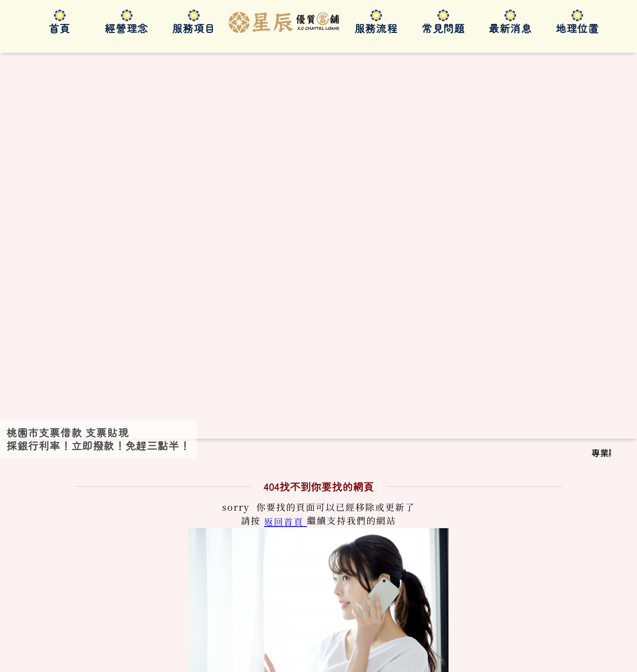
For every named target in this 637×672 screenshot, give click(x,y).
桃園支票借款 (165, 657)
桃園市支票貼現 (112, 657)
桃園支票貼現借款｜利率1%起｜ (200, 647)
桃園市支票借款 (56, 657)
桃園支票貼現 (214, 657)
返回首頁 (284, 302)
